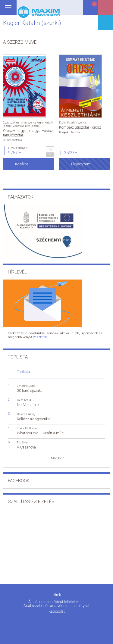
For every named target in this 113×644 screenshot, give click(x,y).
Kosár (90, 10)
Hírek (57, 595)
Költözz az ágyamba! (34, 419)
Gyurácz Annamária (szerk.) (19, 122)
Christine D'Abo (26, 386)
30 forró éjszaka (30, 391)
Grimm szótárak (13, 140)
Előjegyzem (81, 164)
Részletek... (41, 337)
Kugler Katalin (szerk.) (72, 122)
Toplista (23, 372)
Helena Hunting (26, 414)
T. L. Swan (23, 442)
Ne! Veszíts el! (29, 405)
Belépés (105, 9)
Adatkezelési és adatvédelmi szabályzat (56, 606)
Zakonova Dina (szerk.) (27, 126)
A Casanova (26, 447)
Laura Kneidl (24, 400)
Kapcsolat (57, 611)
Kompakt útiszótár (70, 132)
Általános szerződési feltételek (54, 602)
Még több (58, 458)
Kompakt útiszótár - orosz (80, 127)
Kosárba (22, 164)
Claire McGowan (27, 428)
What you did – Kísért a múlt (40, 433)
